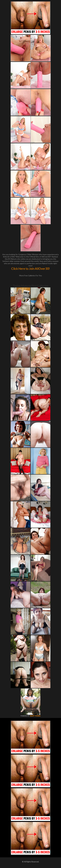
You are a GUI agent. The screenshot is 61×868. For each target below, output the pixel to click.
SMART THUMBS (35, 716)
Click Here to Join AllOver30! (31, 269)
